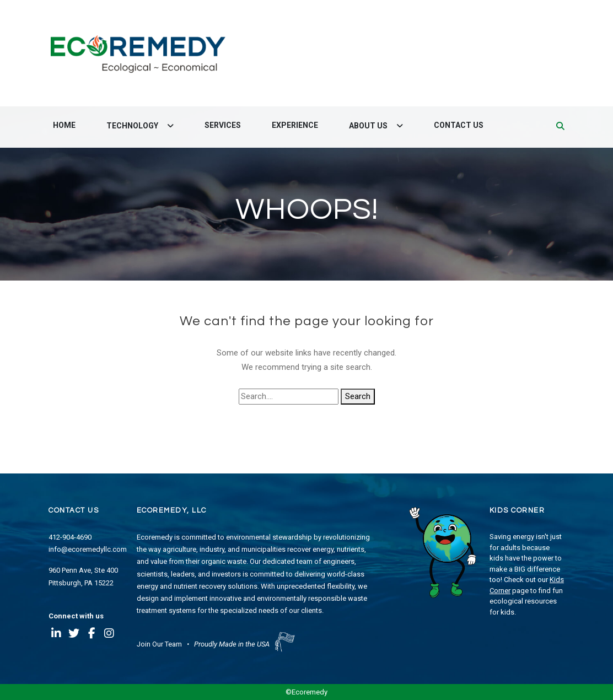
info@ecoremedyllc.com (88, 549)
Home (64, 125)
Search (358, 396)
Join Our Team (159, 644)
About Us (369, 126)
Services (223, 125)
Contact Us (459, 125)
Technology (133, 126)
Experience (295, 125)
